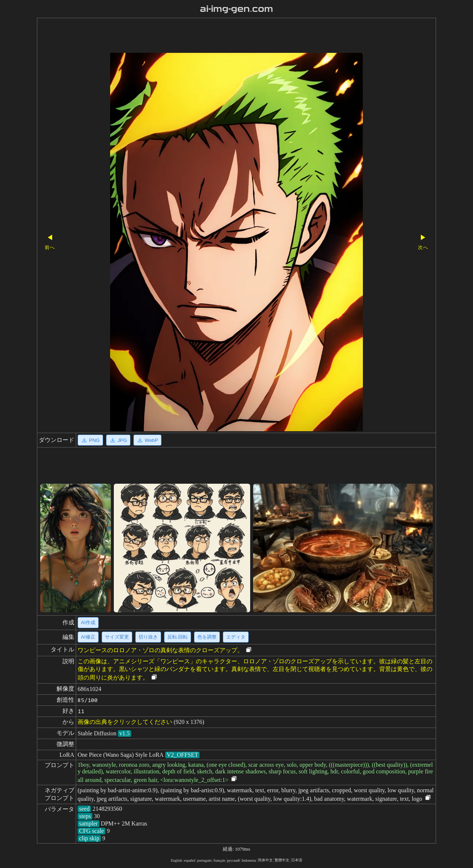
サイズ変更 (117, 637)
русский (234, 860)
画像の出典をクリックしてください (125, 722)
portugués (204, 860)
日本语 (297, 860)
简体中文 (265, 860)
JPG (118, 440)
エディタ (236, 637)
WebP (147, 440)
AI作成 (88, 622)
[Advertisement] (224, 36)
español (190, 860)
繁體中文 (282, 860)
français (220, 860)
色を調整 (207, 637)
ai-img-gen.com (237, 9)
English (176, 860)
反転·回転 (178, 637)
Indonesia (249, 860)
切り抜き (148, 637)
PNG (90, 440)
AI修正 (88, 637)
